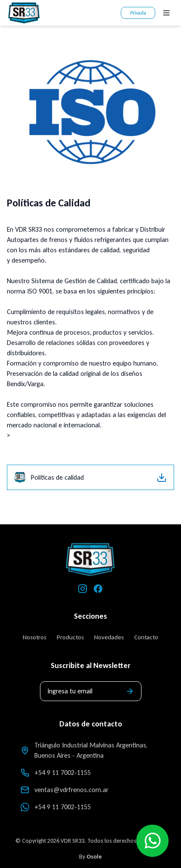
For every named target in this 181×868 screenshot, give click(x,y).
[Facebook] (98, 589)
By (90, 857)
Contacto (146, 637)
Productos (70, 637)
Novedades (109, 637)
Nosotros (35, 637)
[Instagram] (83, 589)
